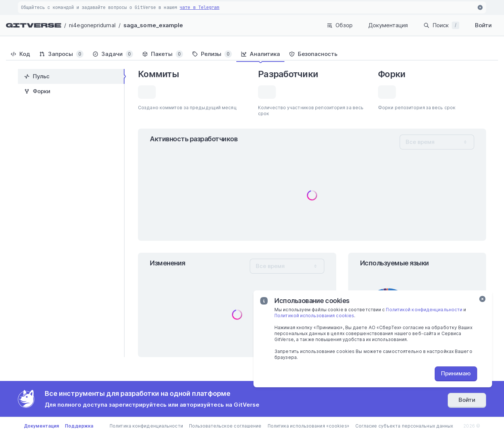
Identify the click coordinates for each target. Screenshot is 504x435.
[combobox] (437, 142)
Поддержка (79, 426)
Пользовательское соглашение (225, 426)
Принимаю (456, 373)
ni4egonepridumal (92, 25)
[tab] (20, 54)
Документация (388, 25)
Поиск (441, 25)
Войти (483, 25)
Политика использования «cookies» (308, 426)
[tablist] (252, 54)
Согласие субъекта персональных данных (404, 426)
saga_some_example (153, 25)
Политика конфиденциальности (146, 426)
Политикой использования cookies (314, 316)
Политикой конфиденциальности (424, 310)
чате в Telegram (200, 7)
